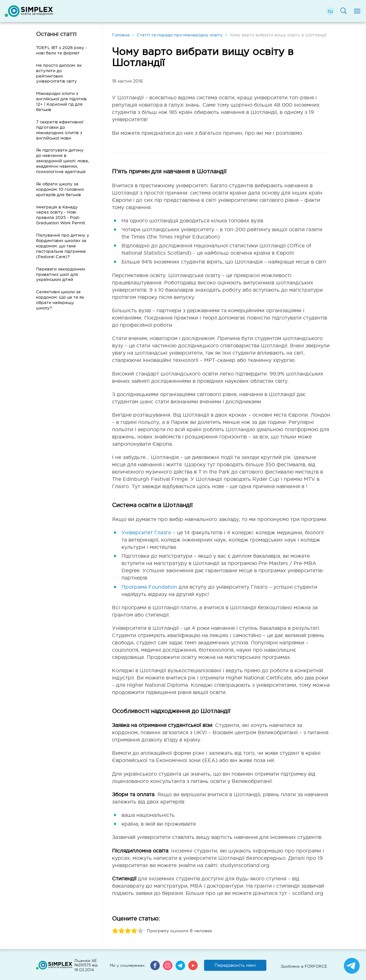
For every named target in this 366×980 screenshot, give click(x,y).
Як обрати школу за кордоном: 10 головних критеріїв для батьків (60, 189)
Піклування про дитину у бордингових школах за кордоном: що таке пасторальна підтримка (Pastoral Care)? (63, 246)
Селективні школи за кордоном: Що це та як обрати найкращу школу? (60, 300)
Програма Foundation (149, 587)
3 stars (128, 931)
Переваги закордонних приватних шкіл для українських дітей (61, 274)
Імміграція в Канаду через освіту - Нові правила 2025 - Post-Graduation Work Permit (61, 215)
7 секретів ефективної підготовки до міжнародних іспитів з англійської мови (60, 130)
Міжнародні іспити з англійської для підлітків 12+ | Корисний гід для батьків (61, 102)
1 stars (115, 931)
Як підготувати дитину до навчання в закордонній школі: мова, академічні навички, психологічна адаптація (62, 161)
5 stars (140, 931)
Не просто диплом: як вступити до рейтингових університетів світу (59, 73)
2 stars (121, 931)
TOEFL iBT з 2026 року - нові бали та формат (62, 50)
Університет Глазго (146, 532)
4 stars (134, 931)
